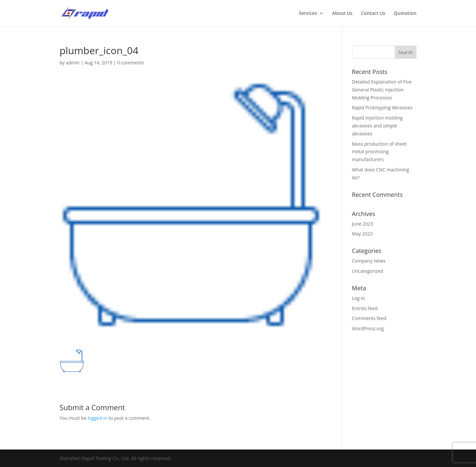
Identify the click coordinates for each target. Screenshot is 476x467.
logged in (97, 418)
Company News (369, 261)
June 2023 (363, 224)
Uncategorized (368, 271)
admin (73, 63)
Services (308, 14)
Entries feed (365, 308)
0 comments (131, 63)
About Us (342, 14)
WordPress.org (368, 328)
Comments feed (369, 318)
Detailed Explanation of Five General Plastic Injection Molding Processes (382, 90)
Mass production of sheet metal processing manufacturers (379, 152)
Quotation (405, 14)
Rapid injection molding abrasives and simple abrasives (377, 126)
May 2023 (362, 234)
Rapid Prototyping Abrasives (382, 108)
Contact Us (373, 14)
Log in (358, 298)
